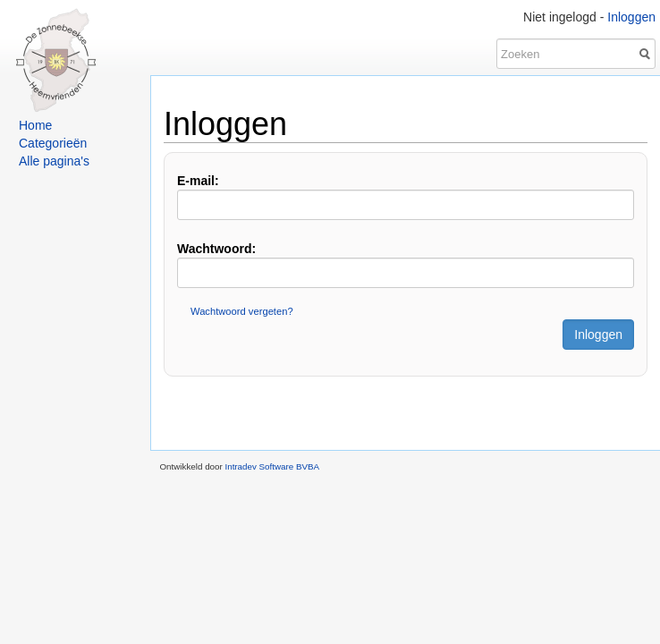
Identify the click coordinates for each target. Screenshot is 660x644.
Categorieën (53, 143)
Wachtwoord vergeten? (242, 311)
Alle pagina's (54, 161)
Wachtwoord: (216, 249)
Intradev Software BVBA (272, 466)
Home (35, 125)
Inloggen (631, 17)
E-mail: (198, 181)
